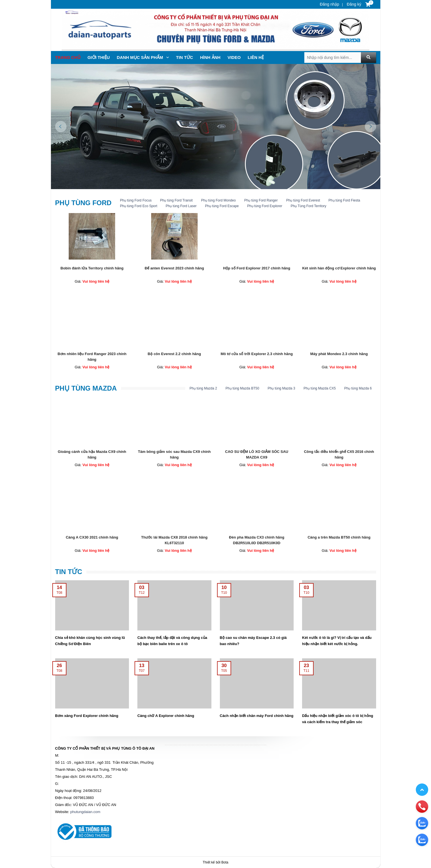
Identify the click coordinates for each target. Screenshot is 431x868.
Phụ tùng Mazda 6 (358, 388)
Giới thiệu (99, 57)
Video (234, 57)
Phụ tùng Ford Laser (181, 206)
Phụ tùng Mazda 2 (203, 388)
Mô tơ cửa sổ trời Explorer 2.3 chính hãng (257, 354)
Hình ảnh (210, 57)
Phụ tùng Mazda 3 (282, 388)
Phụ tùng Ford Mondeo (218, 200)
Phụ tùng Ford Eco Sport (139, 206)
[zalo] (422, 799)
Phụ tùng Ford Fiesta (344, 200)
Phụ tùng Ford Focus (136, 200)
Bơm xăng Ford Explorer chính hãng (87, 716)
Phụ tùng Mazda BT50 (242, 388)
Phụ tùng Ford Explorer (265, 206)
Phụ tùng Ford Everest (303, 200)
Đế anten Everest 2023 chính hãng (174, 268)
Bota (225, 862)
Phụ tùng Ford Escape (222, 206)
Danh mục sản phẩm (143, 57)
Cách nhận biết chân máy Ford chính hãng (257, 716)
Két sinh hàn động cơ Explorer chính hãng (339, 268)
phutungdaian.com (85, 812)
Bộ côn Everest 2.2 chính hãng (174, 354)
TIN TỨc (184, 57)
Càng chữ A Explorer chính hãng (166, 716)
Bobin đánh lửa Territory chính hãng (92, 268)
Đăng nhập (330, 4)
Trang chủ (68, 57)
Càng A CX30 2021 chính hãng (92, 537)
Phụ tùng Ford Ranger (261, 200)
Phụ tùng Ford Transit (177, 200)
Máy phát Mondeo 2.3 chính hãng (339, 354)
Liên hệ (256, 57)
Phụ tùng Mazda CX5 (320, 388)
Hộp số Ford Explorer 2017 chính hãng (257, 268)
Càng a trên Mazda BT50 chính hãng (339, 537)
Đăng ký (353, 4)
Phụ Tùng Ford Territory (308, 206)
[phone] (422, 782)
